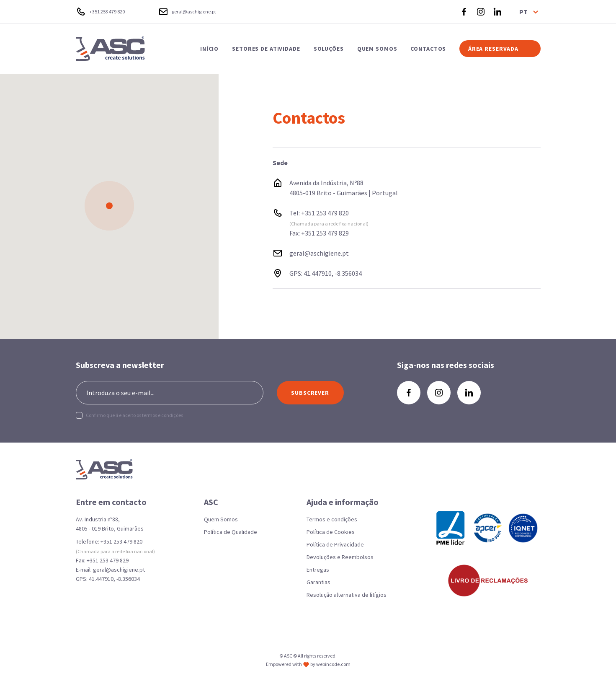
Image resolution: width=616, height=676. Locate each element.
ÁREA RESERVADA (493, 49)
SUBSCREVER (310, 393)
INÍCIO (209, 49)
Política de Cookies (331, 532)
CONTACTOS (428, 49)
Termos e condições (332, 519)
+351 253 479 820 (325, 213)
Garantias (318, 582)
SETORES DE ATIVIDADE (266, 49)
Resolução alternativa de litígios (347, 595)
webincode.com (333, 664)
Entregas (318, 570)
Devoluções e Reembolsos (340, 557)
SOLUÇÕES (329, 49)
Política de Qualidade (231, 532)
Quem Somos (221, 519)
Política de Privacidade (335, 544)
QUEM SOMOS (377, 49)
